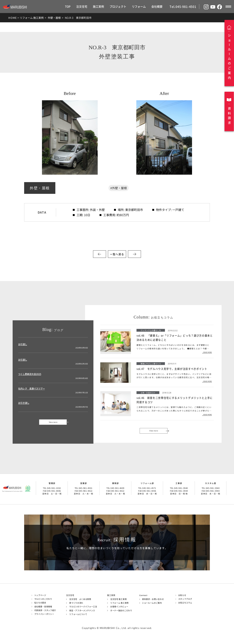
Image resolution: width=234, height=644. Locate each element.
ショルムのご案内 (229, 57)
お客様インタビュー (119, 607)
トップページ (40, 595)
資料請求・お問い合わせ (153, 599)
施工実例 (98, 6)
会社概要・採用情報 (43, 607)
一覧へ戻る (117, 254)
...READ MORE (207, 352)
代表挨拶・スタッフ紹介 (45, 610)
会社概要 (157, 6)
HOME (13, 18)
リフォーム (139, 6)
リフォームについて (78, 614)
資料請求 (229, 116)
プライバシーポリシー (44, 614)
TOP (68, 6)
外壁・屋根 (54, 18)
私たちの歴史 (40, 603)
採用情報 (117, 540)
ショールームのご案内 (152, 603)
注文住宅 (82, 6)
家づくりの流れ (76, 603)
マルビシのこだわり (43, 599)
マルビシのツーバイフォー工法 (83, 607)
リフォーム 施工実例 (32, 18)
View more (53, 422)
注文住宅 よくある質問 (80, 599)
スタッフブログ (185, 599)
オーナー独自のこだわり (121, 611)
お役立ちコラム (185, 603)
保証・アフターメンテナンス (82, 611)
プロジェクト (118, 6)
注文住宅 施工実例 (118, 599)
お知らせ (182, 595)
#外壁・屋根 (119, 188)
